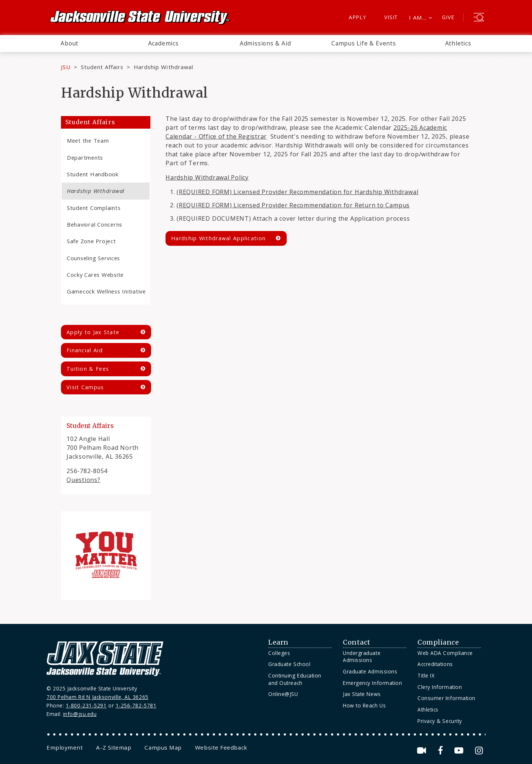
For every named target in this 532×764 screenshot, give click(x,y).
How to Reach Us (364, 705)
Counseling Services (93, 258)
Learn (278, 642)
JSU (66, 67)
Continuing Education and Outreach (295, 679)
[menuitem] (69, 44)
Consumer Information (446, 698)
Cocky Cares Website (95, 275)
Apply (357, 17)
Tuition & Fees (88, 369)
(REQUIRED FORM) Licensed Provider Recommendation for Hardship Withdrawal (297, 192)
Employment (65, 747)
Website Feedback (221, 747)
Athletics (458, 43)
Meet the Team (88, 140)
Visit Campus (85, 387)
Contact (357, 642)
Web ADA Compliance (445, 653)
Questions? (83, 480)
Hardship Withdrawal (96, 191)
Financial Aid (85, 350)
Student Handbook (93, 174)
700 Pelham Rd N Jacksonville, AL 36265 (98, 697)
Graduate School (289, 664)
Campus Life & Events (364, 43)
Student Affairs (102, 67)
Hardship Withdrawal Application (218, 238)
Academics (163, 43)
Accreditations (435, 664)
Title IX (426, 675)
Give (448, 17)
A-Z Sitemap (114, 747)
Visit (391, 17)
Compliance (438, 642)
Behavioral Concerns (95, 224)
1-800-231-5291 (86, 705)
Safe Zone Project (91, 241)
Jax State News (362, 694)
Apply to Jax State (93, 332)
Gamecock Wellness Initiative (106, 291)
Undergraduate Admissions (362, 657)
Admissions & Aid (265, 43)
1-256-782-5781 (136, 705)
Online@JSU (283, 694)
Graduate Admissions (370, 671)
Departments (85, 157)
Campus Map (163, 747)
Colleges (279, 653)
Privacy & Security (440, 721)
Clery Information (440, 687)
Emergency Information (372, 683)
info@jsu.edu (80, 714)
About (69, 43)
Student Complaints (94, 208)
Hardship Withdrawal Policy (207, 177)
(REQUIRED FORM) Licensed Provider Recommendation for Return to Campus (293, 205)
